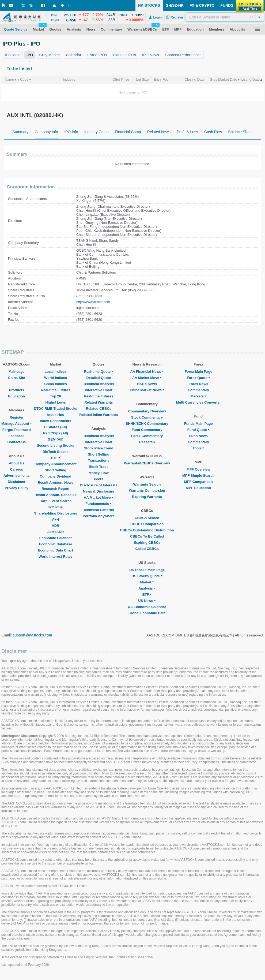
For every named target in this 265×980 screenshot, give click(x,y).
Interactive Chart (99, 390)
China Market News (147, 390)
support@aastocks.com (33, 635)
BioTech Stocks (56, 452)
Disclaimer (17, 482)
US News (147, 601)
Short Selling (55, 470)
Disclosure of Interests (99, 485)
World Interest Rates (55, 556)
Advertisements (17, 476)
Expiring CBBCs (147, 543)
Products (17, 390)
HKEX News (147, 384)
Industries (55, 415)
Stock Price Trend (99, 448)
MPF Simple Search (198, 476)
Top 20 (56, 396)
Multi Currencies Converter (198, 402)
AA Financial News (147, 372)
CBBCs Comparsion (147, 524)
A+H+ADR (55, 532)
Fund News (198, 436)
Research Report (55, 489)
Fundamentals (99, 504)
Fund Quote (198, 430)
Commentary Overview (147, 411)
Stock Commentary (147, 417)
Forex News (198, 384)
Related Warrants (99, 402)
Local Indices (55, 372)
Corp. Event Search (55, 501)
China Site (17, 378)
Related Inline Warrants (99, 415)
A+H (55, 519)
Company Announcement (56, 464)
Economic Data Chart (56, 550)
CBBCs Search (147, 518)
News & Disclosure (99, 491)
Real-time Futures (56, 390)
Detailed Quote (99, 378)
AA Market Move (99, 498)
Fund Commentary (147, 430)
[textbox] (225, 17)
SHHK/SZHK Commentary (147, 424)
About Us (17, 463)
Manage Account (17, 424)
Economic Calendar (56, 538)
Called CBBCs (147, 549)
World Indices (56, 378)
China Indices (56, 384)
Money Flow (99, 473)
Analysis (147, 588)
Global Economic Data (147, 613)
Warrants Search (147, 484)
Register (17, 417)
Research (147, 442)
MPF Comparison (198, 482)
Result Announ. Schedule (56, 495)
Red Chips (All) (56, 433)
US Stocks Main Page (147, 570)
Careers (17, 469)
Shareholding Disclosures (55, 513)
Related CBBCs (99, 409)
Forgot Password (17, 430)
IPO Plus (56, 507)
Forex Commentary (147, 436)
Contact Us (16, 442)
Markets (198, 396)
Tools (198, 448)
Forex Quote (198, 378)
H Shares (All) (56, 427)
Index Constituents (56, 421)
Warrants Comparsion (147, 491)
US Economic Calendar (147, 607)
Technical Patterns (99, 510)
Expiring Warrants (147, 497)
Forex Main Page (198, 372)
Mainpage (17, 372)
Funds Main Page (198, 424)
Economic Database (56, 544)
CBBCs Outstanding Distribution (147, 530)
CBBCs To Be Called (147, 536)
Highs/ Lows (56, 402)
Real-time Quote (99, 372)
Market (147, 582)
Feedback (17, 436)
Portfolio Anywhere (99, 516)
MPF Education (198, 488)
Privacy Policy (17, 488)
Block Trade (99, 467)
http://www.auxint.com (93, 302)
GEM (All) (56, 439)
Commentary (198, 390)
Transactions (99, 461)
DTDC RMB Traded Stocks (56, 409)
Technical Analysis (99, 384)
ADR (55, 526)
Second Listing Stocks (56, 446)
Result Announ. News (56, 482)
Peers (99, 479)
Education (16, 396)
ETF (56, 458)
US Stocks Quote (147, 576)
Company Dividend (56, 476)
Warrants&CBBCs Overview (147, 463)
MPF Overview (198, 469)
